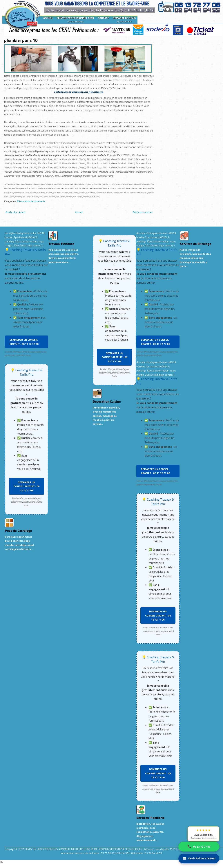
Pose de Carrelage (18, 531)
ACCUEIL (48, 18)
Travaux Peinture (61, 244)
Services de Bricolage (196, 244)
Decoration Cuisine (107, 401)
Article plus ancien (143, 212)
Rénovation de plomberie (31, 201)
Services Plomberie (151, 818)
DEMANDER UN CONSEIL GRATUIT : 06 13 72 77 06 (24, 342)
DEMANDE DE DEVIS (124, 19)
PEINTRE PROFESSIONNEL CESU (75, 19)
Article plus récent (15, 212)
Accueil (79, 212)
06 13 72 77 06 (199, 847)
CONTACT (103, 18)
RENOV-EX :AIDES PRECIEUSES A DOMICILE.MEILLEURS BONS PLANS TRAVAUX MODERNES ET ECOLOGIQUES (84, 849)
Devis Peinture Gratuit (199, 859)
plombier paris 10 (21, 40)
